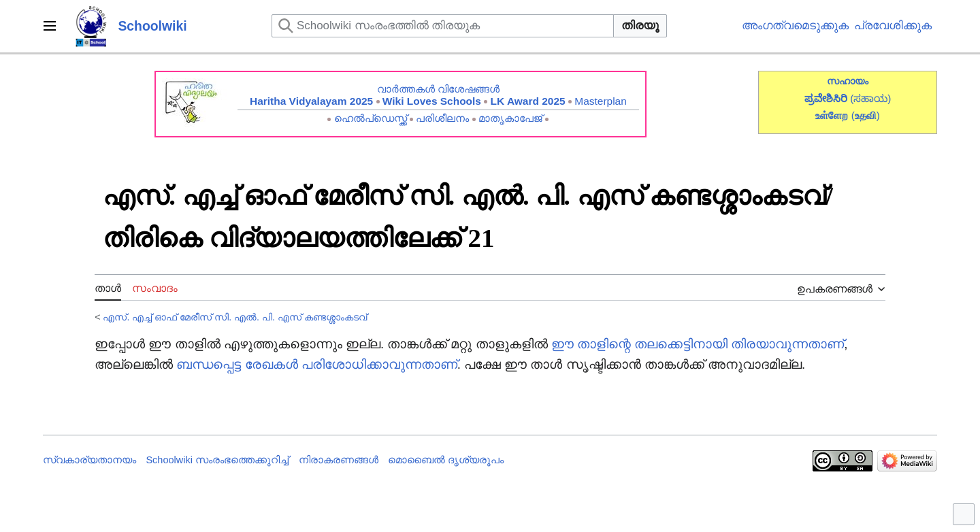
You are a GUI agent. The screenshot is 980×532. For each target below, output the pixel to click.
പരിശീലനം (442, 118)
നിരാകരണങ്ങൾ (339, 460)
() (866, 115)
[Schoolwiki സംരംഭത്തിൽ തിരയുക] (443, 26)
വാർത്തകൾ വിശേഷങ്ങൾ (438, 89)
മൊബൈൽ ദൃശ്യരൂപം (446, 460)
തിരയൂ (640, 26)
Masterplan (601, 101)
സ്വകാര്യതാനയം (89, 460)
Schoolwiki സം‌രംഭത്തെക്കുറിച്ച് (217, 460)
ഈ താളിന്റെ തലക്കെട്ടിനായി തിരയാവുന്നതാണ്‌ (698, 344)
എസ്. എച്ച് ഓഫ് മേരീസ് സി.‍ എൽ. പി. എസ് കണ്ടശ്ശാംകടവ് (234, 317)
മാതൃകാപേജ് (510, 118)
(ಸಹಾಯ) (870, 98)
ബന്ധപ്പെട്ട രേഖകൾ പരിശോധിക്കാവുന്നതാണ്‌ (316, 364)
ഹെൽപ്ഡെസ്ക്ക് (371, 118)
